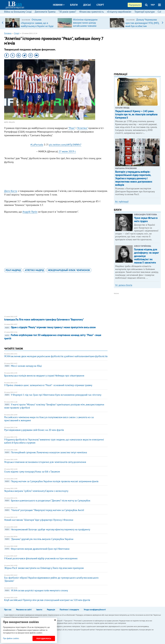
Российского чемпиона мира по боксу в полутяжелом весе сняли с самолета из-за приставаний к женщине (49, 419)
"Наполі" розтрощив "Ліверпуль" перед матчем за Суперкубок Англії (44, 510)
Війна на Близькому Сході (18, 12)
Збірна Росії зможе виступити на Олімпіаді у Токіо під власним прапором (44, 568)
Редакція (51, 609)
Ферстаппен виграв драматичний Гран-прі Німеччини (37, 549)
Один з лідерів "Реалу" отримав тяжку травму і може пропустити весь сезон (50, 327)
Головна (8, 33)
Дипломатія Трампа (45, 12)
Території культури (145, 12)
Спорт (100, 5)
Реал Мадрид (13, 270)
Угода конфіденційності (95, 609)
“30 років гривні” (67, 12)
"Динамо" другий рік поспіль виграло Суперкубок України (39, 539)
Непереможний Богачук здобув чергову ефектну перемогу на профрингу (47, 529)
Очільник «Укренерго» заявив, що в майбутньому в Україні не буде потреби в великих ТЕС (37, 24)
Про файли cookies (11, 638)
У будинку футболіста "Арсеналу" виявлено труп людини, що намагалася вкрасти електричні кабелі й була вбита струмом (54, 441)
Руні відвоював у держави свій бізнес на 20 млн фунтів (34, 430)
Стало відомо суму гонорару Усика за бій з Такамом (32, 472)
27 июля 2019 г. (67, 151)
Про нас (8, 609)
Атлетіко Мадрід (34, 270)
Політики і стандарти (69, 609)
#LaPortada (37, 145)
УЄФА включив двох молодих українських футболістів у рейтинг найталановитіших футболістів (56, 356)
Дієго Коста (11, 191)
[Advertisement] (56, 176)
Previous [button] (3, 23)
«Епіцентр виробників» (119, 12)
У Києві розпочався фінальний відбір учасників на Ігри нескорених (41, 558)
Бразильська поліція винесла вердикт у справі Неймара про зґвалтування (44, 376)
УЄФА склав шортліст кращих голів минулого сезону (36, 590)
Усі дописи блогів (124, 285)
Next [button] (162, 23)
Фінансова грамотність (92, 12)
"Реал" (72, 128)
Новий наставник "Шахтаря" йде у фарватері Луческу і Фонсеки (39, 520)
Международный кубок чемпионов (69, 270)
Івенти (39, 609)
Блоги (74, 5)
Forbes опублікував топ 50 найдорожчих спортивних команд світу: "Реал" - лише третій (53, 337)
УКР (153, 5)
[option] (30, 23)
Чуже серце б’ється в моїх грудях (146, 220)
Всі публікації (122, 202)
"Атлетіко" (82, 128)
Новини (59, 5)
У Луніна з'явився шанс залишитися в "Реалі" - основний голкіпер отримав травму (48, 385)
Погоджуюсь (44, 638)
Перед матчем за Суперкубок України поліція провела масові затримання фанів (51, 481)
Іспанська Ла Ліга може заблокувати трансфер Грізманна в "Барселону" (44, 319)
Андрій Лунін (30, 212)
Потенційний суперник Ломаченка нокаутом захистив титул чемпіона (46, 452)
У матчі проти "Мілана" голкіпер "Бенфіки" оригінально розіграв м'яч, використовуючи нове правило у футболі (54, 406)
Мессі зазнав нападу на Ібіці (23, 366)
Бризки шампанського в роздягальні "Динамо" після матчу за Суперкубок (47, 501)
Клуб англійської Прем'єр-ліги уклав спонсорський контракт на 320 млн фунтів (47, 600)
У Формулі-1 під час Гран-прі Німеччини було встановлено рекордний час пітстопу (53, 395)
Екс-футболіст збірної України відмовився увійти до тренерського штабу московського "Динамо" (51, 579)
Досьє (87, 5)
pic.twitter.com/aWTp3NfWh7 (65, 145)
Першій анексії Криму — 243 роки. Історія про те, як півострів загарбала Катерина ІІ (136, 114)
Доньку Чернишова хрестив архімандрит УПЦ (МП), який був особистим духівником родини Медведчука (142, 26)
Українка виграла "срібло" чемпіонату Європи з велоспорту (36, 491)
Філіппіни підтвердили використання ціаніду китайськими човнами (85, 23)
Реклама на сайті (24, 609)
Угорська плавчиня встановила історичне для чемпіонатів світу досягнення (45, 462)
